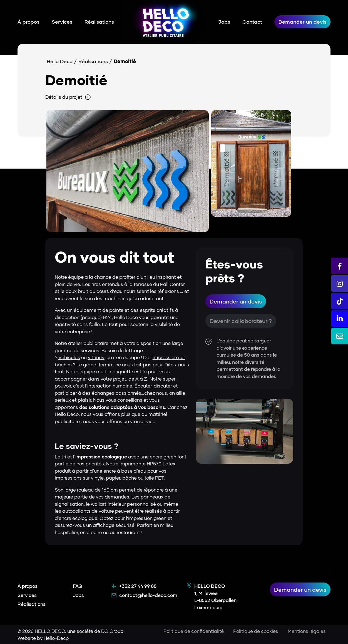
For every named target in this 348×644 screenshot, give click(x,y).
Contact (252, 22)
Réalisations (99, 22)
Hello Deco (60, 61)
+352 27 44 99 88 (138, 586)
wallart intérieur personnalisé (123, 504)
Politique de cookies (256, 631)
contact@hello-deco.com (148, 595)
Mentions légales (307, 631)
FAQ (78, 586)
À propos (28, 22)
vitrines (96, 357)
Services (62, 22)
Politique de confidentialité (194, 631)
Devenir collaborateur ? (241, 321)
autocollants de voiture (88, 511)
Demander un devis (302, 22)
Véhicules (69, 357)
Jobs (224, 22)
